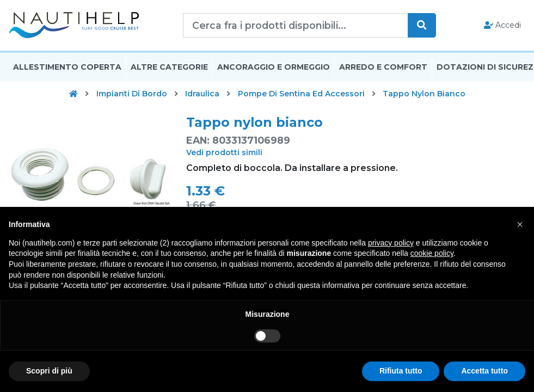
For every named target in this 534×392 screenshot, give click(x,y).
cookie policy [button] (432, 253)
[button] (520, 224)
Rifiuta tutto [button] (401, 371)
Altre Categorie (169, 67)
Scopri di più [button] (49, 371)
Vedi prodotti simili (224, 152)
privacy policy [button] (391, 243)
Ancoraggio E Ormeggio (274, 67)
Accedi (503, 25)
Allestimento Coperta (67, 67)
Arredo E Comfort (383, 67)
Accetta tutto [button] (484, 371)
